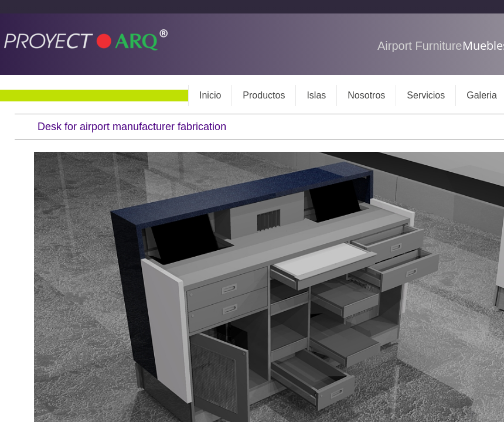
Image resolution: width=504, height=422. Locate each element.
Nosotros (366, 95)
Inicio (210, 95)
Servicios (426, 95)
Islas (316, 95)
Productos (264, 95)
